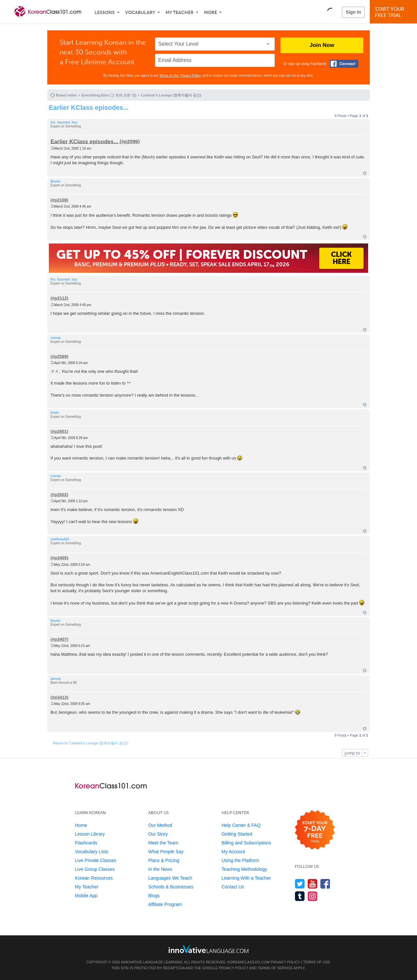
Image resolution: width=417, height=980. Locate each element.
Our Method (160, 825)
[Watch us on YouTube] (313, 884)
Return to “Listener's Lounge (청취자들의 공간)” (91, 743)
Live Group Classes (95, 869)
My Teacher (180, 13)
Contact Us (233, 887)
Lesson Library (90, 834)
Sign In (353, 12)
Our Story (158, 834)
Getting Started (237, 834)
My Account (233, 852)
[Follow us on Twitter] (300, 884)
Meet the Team (163, 843)
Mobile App (86, 896)
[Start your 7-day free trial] (315, 830)
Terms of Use (169, 75)
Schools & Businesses (171, 887)
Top (365, 173)
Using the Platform (240, 860)
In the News (160, 869)
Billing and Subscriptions (246, 843)
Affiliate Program (165, 904)
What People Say (166, 852)
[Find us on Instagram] (313, 896)
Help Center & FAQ (241, 825)
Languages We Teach (170, 878)
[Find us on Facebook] (325, 884)
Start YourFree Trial (394, 12)
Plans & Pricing (164, 860)
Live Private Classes (96, 860)
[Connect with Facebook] (344, 64)
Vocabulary (140, 13)
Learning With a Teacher (246, 878)
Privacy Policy (191, 75)
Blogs (154, 896)
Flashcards (86, 843)
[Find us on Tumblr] (300, 896)
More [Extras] (210, 13)
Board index (66, 95)
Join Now (322, 45)
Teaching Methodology (244, 869)
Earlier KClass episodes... (89, 108)
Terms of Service (275, 968)
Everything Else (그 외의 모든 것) (109, 95)
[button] (331, 12)
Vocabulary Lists (92, 852)
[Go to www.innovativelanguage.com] (208, 949)
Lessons (105, 13)
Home (81, 825)
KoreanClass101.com (249, 962)
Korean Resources (94, 878)
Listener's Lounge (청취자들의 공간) (171, 95)
